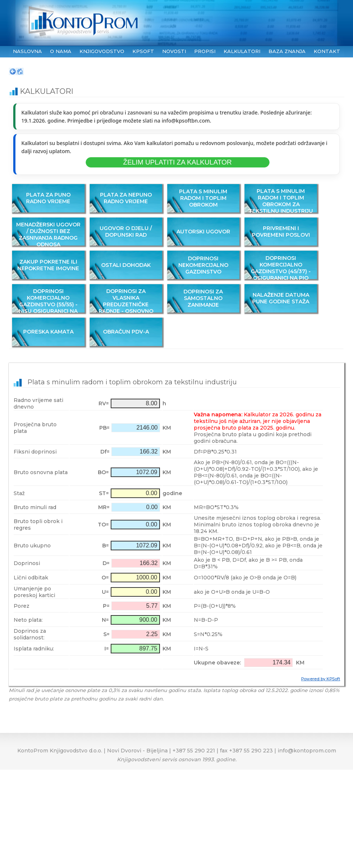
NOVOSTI (174, 51)
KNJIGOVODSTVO (102, 51)
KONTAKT (327, 51)
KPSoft (143, 51)
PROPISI (205, 51)
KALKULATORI (242, 51)
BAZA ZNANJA (287, 51)
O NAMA (61, 51)
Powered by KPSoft (321, 679)
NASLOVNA (27, 51)
